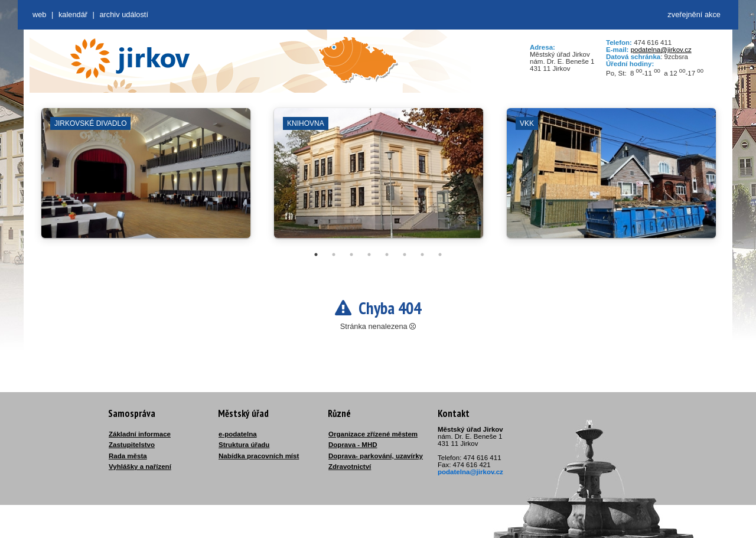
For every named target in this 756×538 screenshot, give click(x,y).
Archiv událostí (124, 14)
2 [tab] (334, 255)
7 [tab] (422, 255)
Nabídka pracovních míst (259, 456)
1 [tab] (316, 255)
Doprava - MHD (353, 445)
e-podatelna (238, 434)
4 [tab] (369, 255)
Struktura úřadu (244, 445)
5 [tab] (387, 255)
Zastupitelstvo (132, 445)
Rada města (128, 456)
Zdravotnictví (350, 467)
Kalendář (73, 14)
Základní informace (140, 434)
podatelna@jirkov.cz (661, 50)
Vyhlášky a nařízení (140, 467)
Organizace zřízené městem (373, 434)
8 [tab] (440, 255)
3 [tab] (351, 255)
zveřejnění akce (694, 14)
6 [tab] (405, 255)
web (39, 14)
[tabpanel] (146, 179)
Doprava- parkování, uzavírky (376, 456)
